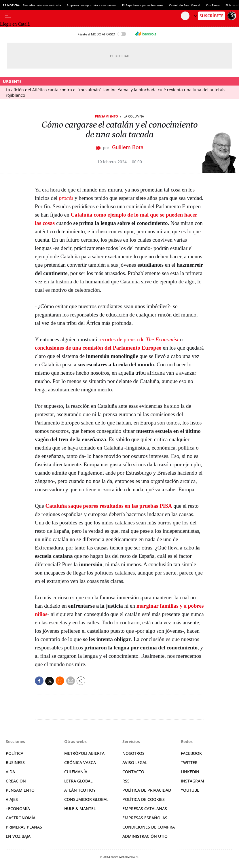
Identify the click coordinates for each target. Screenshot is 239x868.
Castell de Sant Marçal (185, 5)
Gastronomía (21, 818)
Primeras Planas (24, 827)
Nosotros (133, 753)
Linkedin (190, 772)
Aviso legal (135, 762)
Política (15, 753)
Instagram (192, 781)
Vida (10, 772)
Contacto (133, 772)
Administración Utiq (145, 836)
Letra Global (78, 781)
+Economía (18, 809)
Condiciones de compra (149, 827)
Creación (16, 781)
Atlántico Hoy (80, 790)
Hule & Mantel (80, 809)
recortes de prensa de (139, 339)
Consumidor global (86, 799)
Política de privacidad (147, 790)
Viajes (12, 799)
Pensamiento (107, 116)
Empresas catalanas (145, 809)
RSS (126, 781)
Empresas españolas (145, 818)
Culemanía (76, 772)
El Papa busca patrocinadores (143, 5)
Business (15, 762)
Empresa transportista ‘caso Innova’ (92, 5)
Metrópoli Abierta (84, 753)
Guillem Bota (128, 147)
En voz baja (18, 836)
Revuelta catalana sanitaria (42, 5)
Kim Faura (213, 5)
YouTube (190, 790)
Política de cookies (144, 799)
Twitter (189, 762)
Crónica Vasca (80, 762)
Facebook (191, 753)
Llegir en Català (15, 24)
